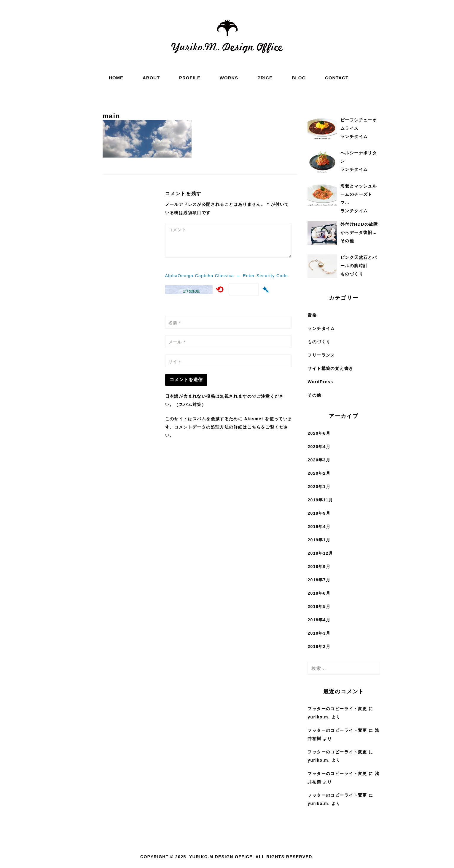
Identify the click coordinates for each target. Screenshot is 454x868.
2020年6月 (319, 433)
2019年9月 (319, 513)
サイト (175, 362)
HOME (116, 78)
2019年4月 (319, 527)
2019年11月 (320, 500)
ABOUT (151, 78)
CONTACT (337, 78)
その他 (314, 395)
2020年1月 (319, 487)
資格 (312, 315)
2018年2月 (319, 646)
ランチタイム (321, 328)
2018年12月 (320, 553)
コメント (178, 230)
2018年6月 (319, 593)
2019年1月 (319, 540)
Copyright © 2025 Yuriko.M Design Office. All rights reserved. (227, 857)
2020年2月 (319, 473)
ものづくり (319, 342)
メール (177, 342)
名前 (175, 323)
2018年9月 (319, 567)
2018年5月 (319, 607)
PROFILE (190, 78)
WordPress (320, 382)
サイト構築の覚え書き (330, 368)
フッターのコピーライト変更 (337, 709)
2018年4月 (319, 620)
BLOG (299, 78)
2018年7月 (319, 580)
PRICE (265, 78)
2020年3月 (319, 460)
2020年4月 (319, 447)
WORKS (229, 78)
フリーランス (321, 355)
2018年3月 (319, 633)
